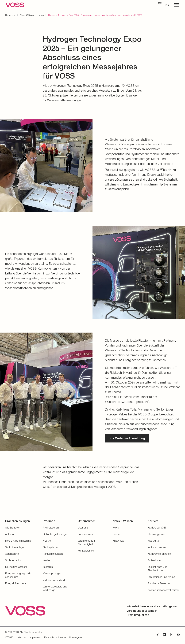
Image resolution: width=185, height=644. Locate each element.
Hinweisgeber (76, 637)
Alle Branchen (13, 528)
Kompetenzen (85, 534)
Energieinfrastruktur (16, 583)
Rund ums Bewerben (159, 583)
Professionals (155, 560)
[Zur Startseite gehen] (15, 5)
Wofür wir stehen (157, 547)
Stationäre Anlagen (15, 547)
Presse (116, 534)
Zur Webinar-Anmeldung (127, 438)
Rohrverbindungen (53, 554)
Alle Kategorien (51, 528)
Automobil (11, 534)
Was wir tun (154, 541)
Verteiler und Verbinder (55, 580)
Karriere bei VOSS (157, 528)
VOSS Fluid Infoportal (16, 637)
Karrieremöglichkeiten (159, 554)
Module (47, 541)
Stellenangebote (156, 534)
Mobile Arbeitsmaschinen (19, 541)
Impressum (35, 637)
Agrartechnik (12, 554)
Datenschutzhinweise (55, 637)
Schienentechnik (14, 560)
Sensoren (48, 567)
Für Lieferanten (86, 551)
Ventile (46, 560)
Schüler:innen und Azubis (161, 577)
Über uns (83, 528)
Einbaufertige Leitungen (55, 534)
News (116, 528)
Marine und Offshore (16, 567)
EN (167, 5)
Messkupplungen (52, 573)
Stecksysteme (50, 547)
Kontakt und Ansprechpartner (163, 590)
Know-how (118, 541)
